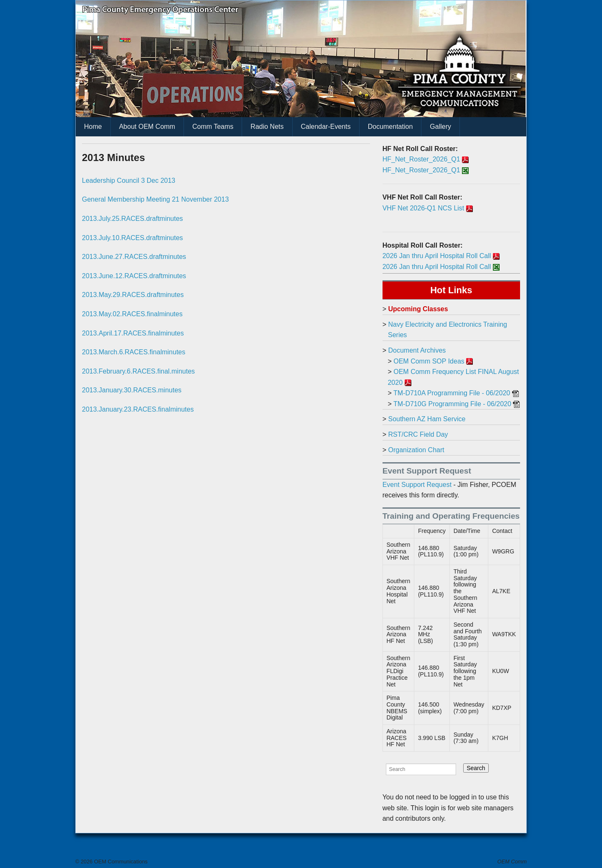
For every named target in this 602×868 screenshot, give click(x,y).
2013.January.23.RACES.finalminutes (138, 409)
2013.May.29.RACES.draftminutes (133, 295)
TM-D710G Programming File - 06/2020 (452, 404)
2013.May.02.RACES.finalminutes (132, 314)
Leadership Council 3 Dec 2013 (129, 181)
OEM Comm (512, 862)
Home (93, 127)
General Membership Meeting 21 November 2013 (155, 199)
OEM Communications (120, 862)
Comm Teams (213, 127)
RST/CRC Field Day (418, 434)
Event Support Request (417, 485)
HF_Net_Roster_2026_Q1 (421, 159)
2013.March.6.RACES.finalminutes (134, 352)
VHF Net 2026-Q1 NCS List (423, 208)
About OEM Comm (147, 127)
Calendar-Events (326, 127)
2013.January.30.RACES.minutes (132, 390)
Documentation (390, 127)
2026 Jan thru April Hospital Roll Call (437, 256)
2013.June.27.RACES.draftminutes (134, 257)
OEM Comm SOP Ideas (429, 361)
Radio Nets (267, 127)
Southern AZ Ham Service (427, 419)
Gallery (440, 127)
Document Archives (417, 350)
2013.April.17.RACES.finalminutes (133, 333)
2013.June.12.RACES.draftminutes (134, 276)
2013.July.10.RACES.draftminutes (133, 238)
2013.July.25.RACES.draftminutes (133, 219)
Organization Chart (416, 450)
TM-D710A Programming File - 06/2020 (452, 393)
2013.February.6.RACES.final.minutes (138, 371)
